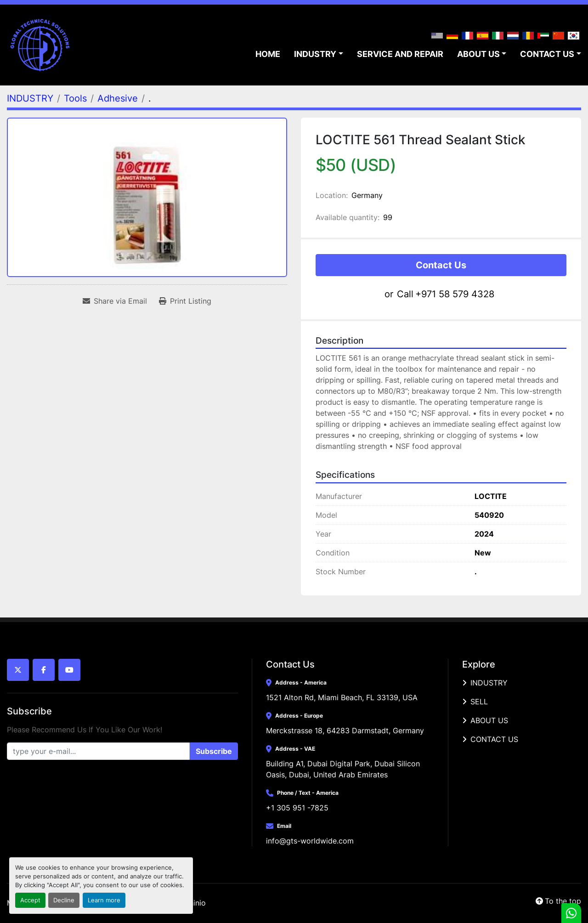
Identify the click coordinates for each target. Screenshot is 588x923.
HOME (268, 54)
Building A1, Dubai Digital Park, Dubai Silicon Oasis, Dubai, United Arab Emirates (344, 769)
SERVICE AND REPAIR (400, 54)
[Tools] (75, 98)
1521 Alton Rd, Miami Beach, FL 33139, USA (342, 697)
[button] (319, 54)
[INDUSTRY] (30, 98)
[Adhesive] (118, 98)
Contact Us (441, 265)
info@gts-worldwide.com (310, 841)
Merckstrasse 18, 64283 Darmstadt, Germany (345, 730)
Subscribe (214, 751)
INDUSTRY (315, 54)
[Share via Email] (115, 301)
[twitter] (18, 670)
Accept (30, 900)
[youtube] (69, 670)
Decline (64, 900)
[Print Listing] (185, 301)
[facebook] (44, 670)
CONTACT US (547, 54)
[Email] (98, 751)
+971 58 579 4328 (455, 294)
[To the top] (558, 901)
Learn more (104, 900)
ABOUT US (478, 54)
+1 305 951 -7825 (297, 808)
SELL (479, 702)
